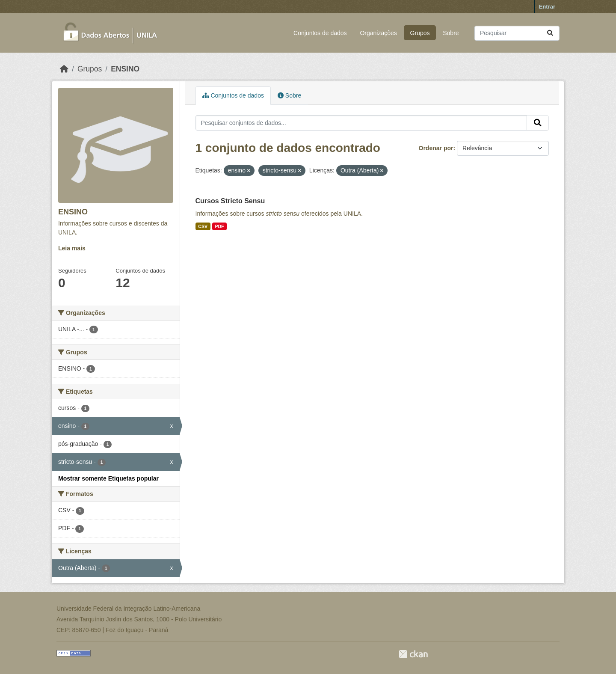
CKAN (413, 654)
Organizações (378, 33)
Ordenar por (436, 148)
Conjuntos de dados (320, 33)
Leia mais (72, 248)
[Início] (64, 69)
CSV (203, 226)
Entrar (547, 7)
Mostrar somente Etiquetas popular (108, 478)
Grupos (420, 33)
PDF (219, 226)
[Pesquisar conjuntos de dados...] (517, 33)
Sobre (451, 33)
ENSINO (125, 69)
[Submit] (550, 33)
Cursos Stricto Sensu (230, 201)
